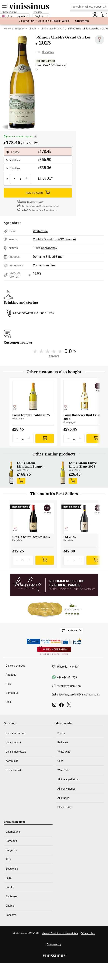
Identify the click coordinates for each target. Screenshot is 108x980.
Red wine (63, 742)
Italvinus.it (12, 761)
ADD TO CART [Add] (38, 193)
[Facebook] (62, 706)
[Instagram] (55, 706)
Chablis (33, 29)
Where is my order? (68, 667)
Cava (60, 761)
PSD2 (33, 642)
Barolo (9, 887)
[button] (95, 15)
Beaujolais (12, 869)
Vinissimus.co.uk (16, 752)
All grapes (63, 798)
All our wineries (66, 789)
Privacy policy (88, 933)
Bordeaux (11, 841)
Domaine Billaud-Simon (39, 61)
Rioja (9, 859)
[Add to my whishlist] (99, 40)
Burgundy (20, 29)
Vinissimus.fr (13, 742)
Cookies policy (54, 944)
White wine (40, 231)
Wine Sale (63, 770)
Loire (9, 878)
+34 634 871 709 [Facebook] (67, 678)
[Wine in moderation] (54, 651)
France (7, 29)
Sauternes (12, 896)
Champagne (13, 832)
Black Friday (65, 807)
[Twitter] (70, 706)
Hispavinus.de (14, 770)
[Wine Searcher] (54, 609)
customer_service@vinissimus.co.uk (78, 695)
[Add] (45, 438)
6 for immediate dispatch (20, 137)
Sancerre (11, 915)
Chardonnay (49, 248)
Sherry (61, 733)
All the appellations (69, 779)
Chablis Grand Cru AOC (52, 29)
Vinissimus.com (15, 733)
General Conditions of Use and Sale (60, 933)
